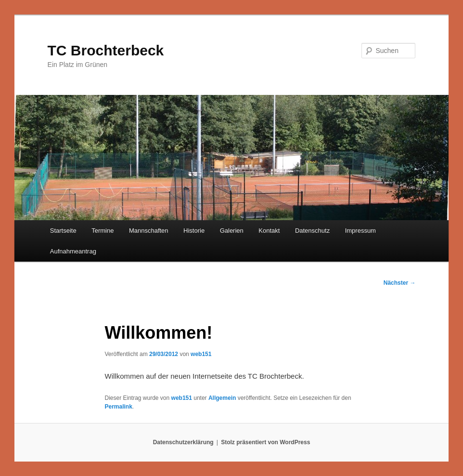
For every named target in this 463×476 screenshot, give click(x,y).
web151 (201, 354)
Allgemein (222, 398)
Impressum (360, 231)
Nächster (400, 283)
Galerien (232, 231)
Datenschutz (312, 231)
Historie (194, 231)
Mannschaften (149, 231)
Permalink (118, 407)
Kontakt (269, 231)
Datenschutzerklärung (183, 442)
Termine (103, 231)
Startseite (63, 231)
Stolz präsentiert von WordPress (265, 442)
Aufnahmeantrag (73, 251)
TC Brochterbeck (106, 50)
